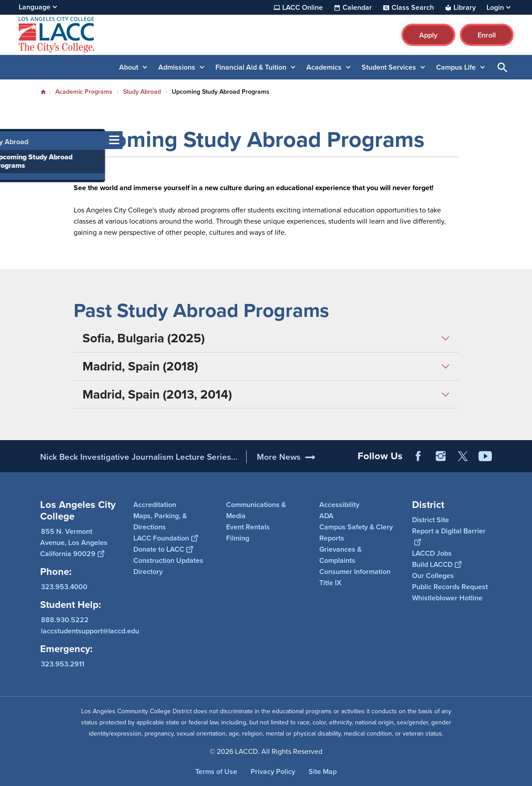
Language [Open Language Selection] (35, 7)
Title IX (330, 583)
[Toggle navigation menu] (9, 140)
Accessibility (339, 505)
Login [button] (495, 8)
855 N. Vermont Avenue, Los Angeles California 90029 (74, 543)
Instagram (441, 456)
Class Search (413, 8)
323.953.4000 (64, 587)
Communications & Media (256, 510)
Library (465, 8)
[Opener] (523, 453)
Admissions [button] (177, 67)
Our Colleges (433, 576)
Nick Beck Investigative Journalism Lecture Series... (139, 457)
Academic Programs (84, 92)
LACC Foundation (165, 538)
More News (279, 457)
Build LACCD (437, 564)
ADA (326, 516)
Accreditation (155, 505)
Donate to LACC (163, 549)
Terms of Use (216, 771)
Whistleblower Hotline (447, 598)
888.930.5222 (65, 620)
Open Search (503, 67)
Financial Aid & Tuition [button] (251, 67)
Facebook (418, 456)
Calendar (357, 8)
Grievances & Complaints (340, 555)
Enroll (487, 35)
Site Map (323, 771)
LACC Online (303, 8)
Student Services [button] (389, 67)
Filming (238, 538)
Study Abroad (142, 92)
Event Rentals (248, 527)
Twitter (463, 456)
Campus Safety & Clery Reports (356, 532)
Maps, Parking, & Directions (160, 521)
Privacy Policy (273, 771)
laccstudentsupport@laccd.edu (90, 631)
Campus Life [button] (456, 67)
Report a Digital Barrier (449, 536)
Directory (148, 572)
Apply (428, 35)
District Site (431, 520)
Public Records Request (450, 587)
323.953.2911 (63, 664)
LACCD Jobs (432, 553)
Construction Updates (168, 560)
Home (43, 92)
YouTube (485, 456)
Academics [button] (324, 67)
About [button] (129, 67)
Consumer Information (355, 572)
